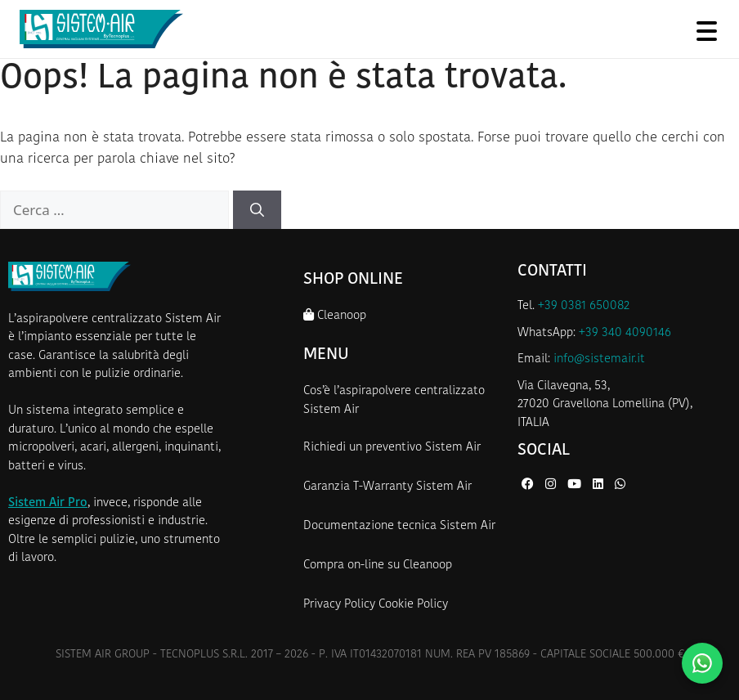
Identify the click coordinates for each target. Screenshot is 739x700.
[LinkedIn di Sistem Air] (600, 485)
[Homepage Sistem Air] (101, 29)
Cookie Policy (413, 605)
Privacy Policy (339, 605)
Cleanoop (335, 315)
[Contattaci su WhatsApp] (702, 663)
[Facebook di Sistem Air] (529, 485)
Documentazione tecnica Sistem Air (399, 526)
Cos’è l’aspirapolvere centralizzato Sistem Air (394, 401)
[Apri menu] (706, 31)
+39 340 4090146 (625, 333)
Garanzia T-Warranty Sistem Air (387, 487)
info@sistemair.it (599, 359)
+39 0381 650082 (584, 306)
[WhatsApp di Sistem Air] (620, 485)
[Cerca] (257, 210)
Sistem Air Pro (48, 503)
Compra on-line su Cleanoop (378, 565)
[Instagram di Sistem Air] (552, 485)
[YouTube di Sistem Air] (576, 485)
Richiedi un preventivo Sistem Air (392, 448)
